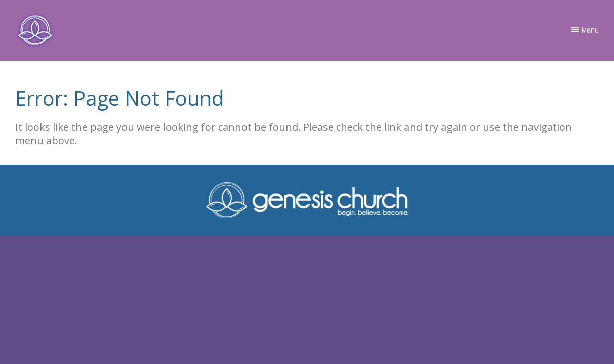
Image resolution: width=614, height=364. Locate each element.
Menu (590, 30)
